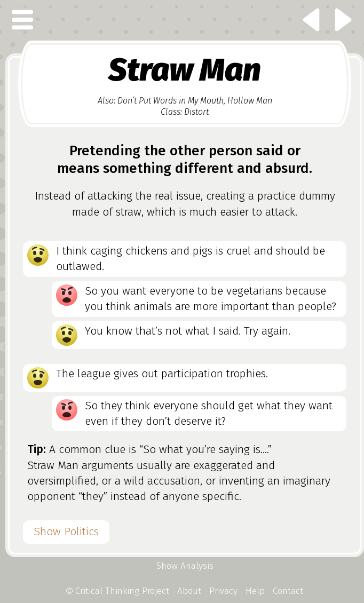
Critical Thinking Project (118, 591)
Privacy (223, 591)
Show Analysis (185, 566)
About (189, 591)
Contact (288, 591)
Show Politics (66, 531)
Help (255, 591)
